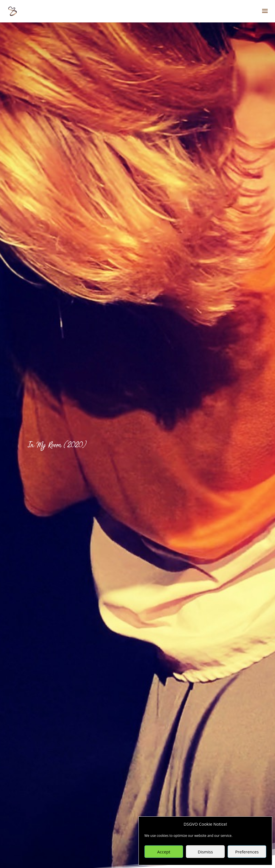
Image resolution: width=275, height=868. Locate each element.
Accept (164, 852)
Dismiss (205, 852)
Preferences (247, 852)
